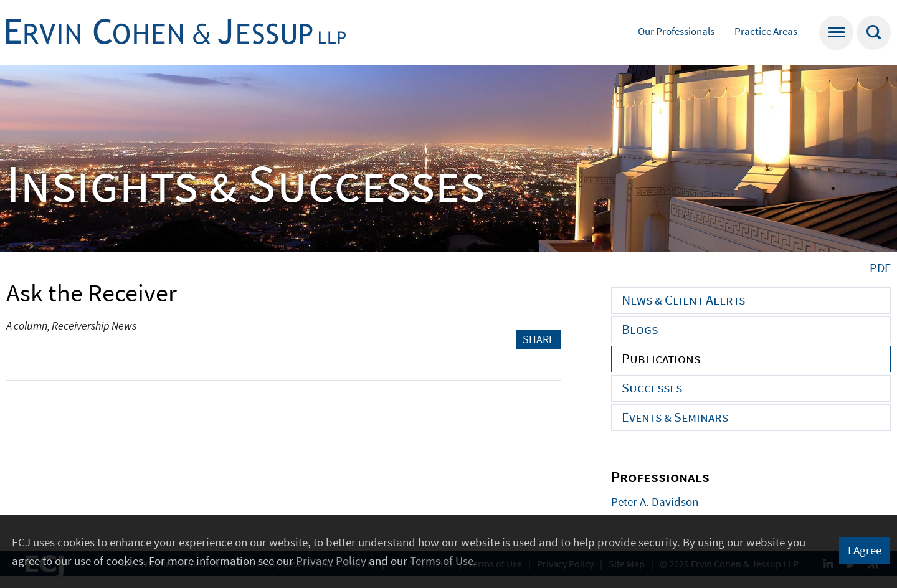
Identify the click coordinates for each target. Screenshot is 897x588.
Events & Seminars (675, 417)
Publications (661, 358)
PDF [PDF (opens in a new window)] (880, 268)
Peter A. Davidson (655, 501)
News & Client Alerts (683, 300)
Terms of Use (442, 561)
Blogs (640, 329)
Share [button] (539, 339)
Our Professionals (676, 31)
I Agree (865, 550)
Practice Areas (766, 31)
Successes (652, 387)
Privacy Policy (331, 561)
